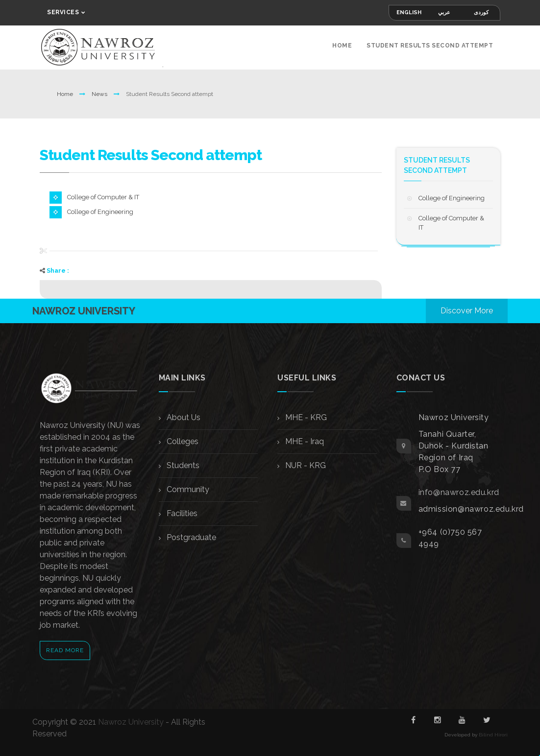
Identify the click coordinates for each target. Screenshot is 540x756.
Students (182, 465)
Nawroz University (131, 722)
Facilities (181, 513)
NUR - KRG (305, 465)
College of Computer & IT (103, 197)
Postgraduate (190, 537)
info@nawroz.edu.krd (459, 492)
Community (187, 489)
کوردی (481, 12)
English (409, 12)
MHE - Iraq (304, 441)
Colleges (182, 441)
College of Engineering (100, 212)
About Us (183, 417)
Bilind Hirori (493, 735)
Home (342, 46)
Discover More (467, 311)
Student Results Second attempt (430, 46)
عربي (444, 12)
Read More (65, 650)
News (100, 94)
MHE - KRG (305, 417)
